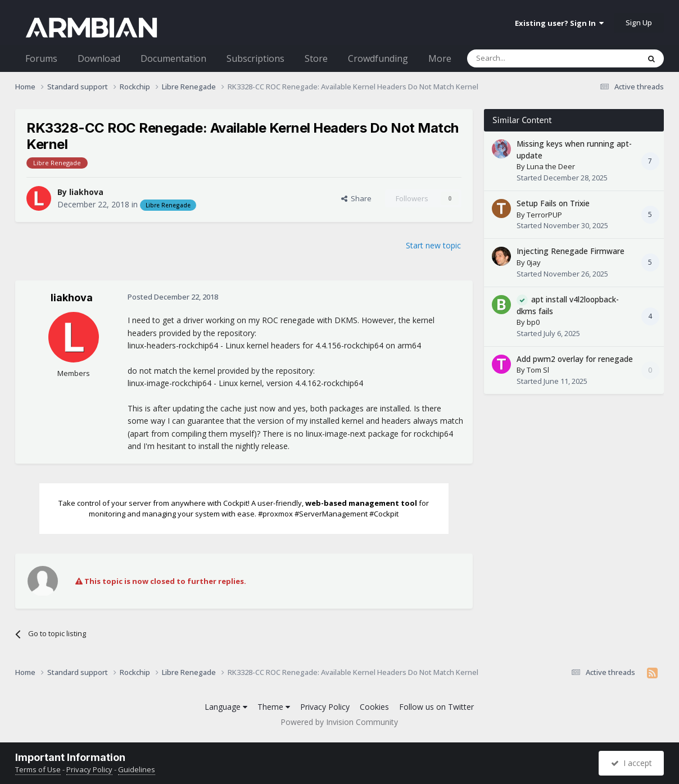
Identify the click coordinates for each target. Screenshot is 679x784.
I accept (632, 763)
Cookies (374, 707)
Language (226, 707)
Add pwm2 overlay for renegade (575, 359)
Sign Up (639, 22)
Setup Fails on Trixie (553, 203)
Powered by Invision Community (339, 722)
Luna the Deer (551, 166)
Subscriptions (255, 58)
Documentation (173, 58)
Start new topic (433, 245)
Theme (274, 707)
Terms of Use (38, 769)
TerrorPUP (544, 215)
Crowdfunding (378, 58)
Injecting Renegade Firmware (571, 251)
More (440, 58)
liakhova (86, 192)
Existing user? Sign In (559, 23)
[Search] (526, 58)
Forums (41, 58)
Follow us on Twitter (436, 707)
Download (99, 58)
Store (316, 58)
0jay (534, 262)
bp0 (533, 322)
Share (356, 198)
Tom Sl (538, 370)
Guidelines (137, 769)
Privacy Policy (325, 707)
